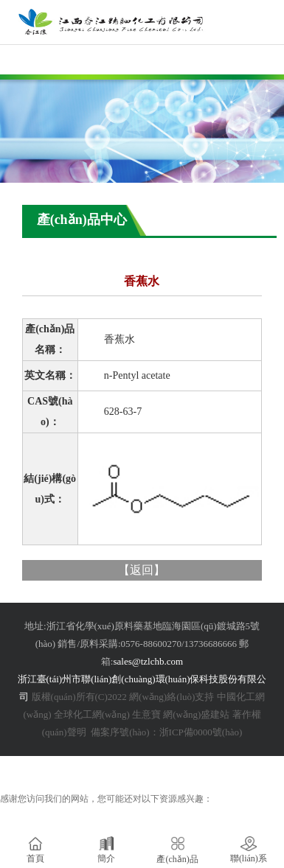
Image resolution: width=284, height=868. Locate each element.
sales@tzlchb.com (148, 661)
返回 (142, 570)
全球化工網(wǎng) (92, 714)
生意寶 (146, 714)
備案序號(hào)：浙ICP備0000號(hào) (165, 732)
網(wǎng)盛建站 (196, 714)
